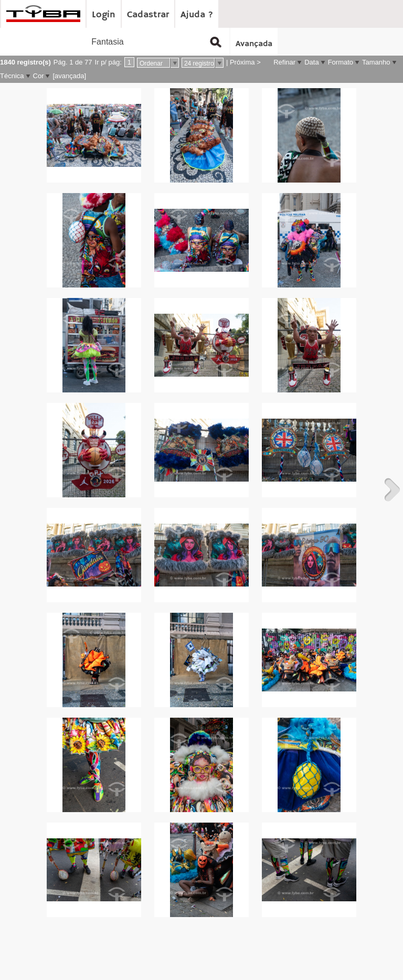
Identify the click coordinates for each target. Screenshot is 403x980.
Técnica (12, 76)
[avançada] (69, 76)
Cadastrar (148, 15)
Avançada (254, 44)
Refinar (284, 62)
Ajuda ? (197, 15)
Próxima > (245, 62)
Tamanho (376, 62)
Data (311, 62)
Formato (341, 62)
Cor (39, 76)
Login (104, 15)
